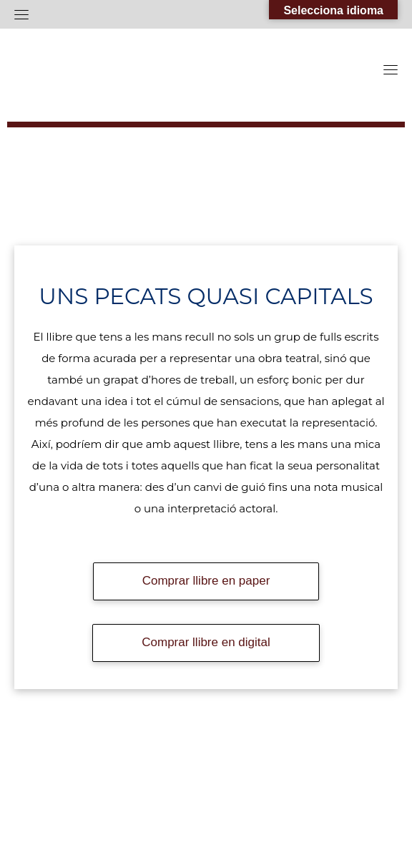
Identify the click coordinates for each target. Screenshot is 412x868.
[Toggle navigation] (21, 14)
